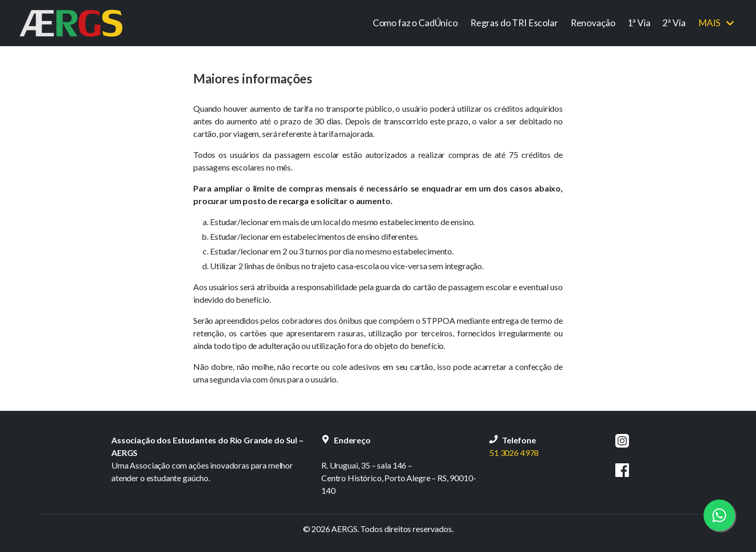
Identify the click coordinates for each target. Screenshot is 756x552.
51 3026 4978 (514, 453)
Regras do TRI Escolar (514, 23)
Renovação (593, 23)
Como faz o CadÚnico (415, 23)
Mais (709, 23)
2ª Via (674, 23)
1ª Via (639, 23)
